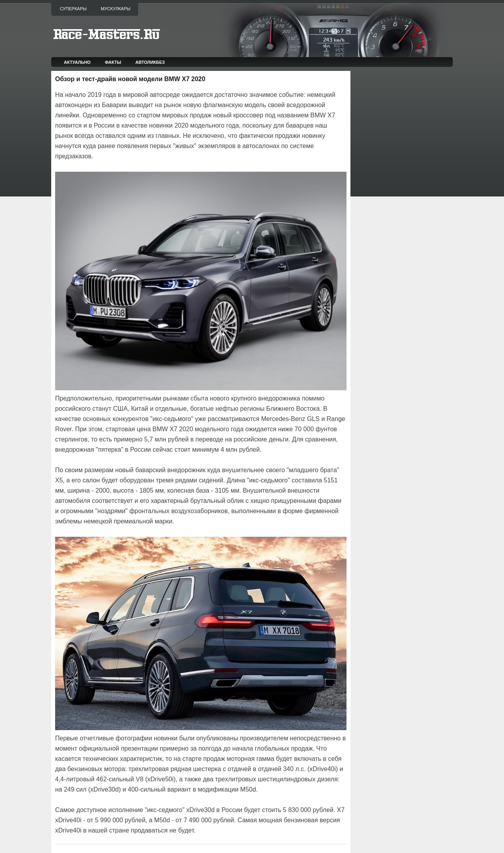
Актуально (77, 62)
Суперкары (73, 9)
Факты (113, 62)
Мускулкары (116, 9)
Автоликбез (150, 62)
